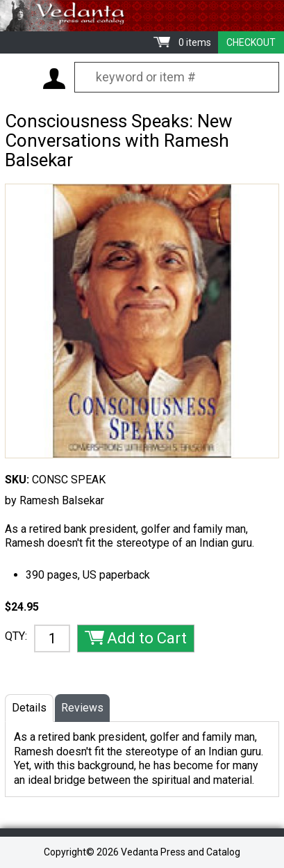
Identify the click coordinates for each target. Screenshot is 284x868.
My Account (54, 79)
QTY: (16, 636)
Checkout (251, 42)
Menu (21, 78)
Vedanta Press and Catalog (142, 16)
